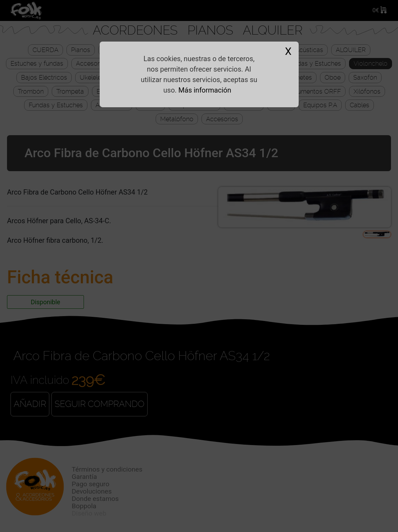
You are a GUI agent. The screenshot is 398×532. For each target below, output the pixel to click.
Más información (205, 90)
